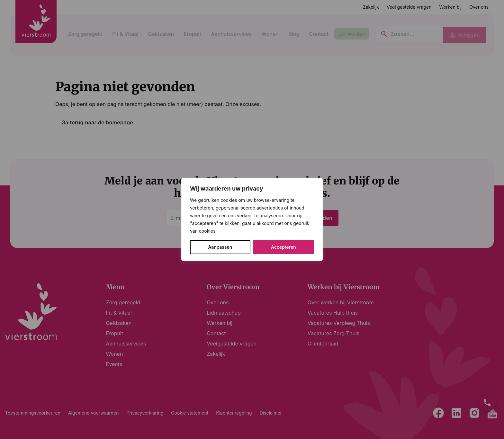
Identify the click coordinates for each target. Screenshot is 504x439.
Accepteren (283, 247)
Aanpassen (220, 247)
